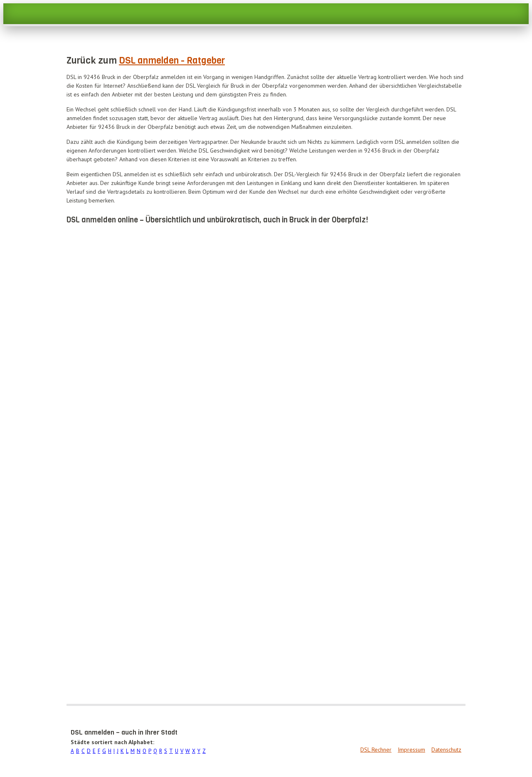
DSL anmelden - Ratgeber (172, 60)
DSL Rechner (376, 750)
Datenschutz (446, 750)
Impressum (411, 750)
